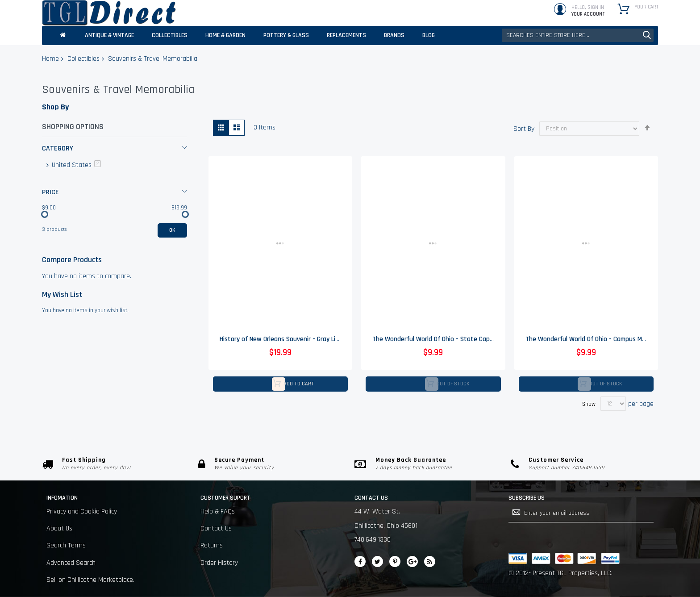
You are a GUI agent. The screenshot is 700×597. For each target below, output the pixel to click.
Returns (212, 545)
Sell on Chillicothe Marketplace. (90, 580)
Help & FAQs (218, 511)
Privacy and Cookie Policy (82, 511)
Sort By (524, 128)
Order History (219, 563)
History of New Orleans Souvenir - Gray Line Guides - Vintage (306, 340)
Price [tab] (50, 192)
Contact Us (216, 528)
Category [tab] (58, 148)
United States (75, 165)
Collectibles (83, 59)
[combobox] (578, 35)
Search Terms (66, 545)
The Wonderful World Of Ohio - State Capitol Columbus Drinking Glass (471, 340)
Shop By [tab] (55, 107)
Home (50, 59)
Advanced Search (71, 563)
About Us (59, 528)
